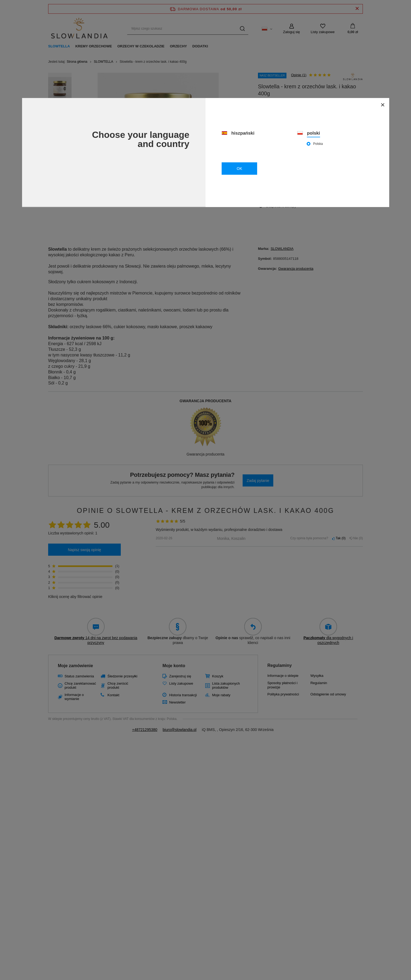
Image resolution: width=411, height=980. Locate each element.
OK (239, 169)
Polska (318, 144)
